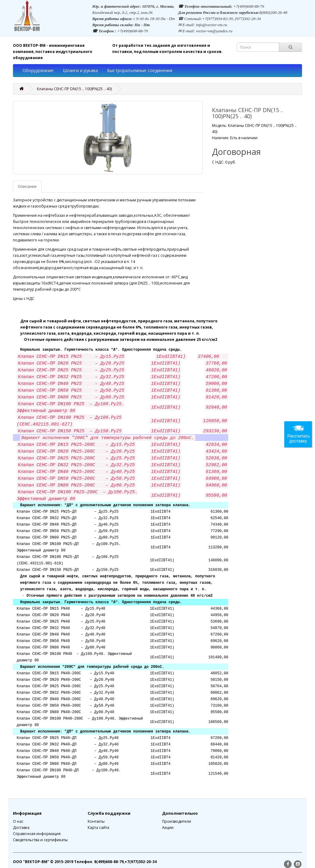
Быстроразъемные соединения (140, 70)
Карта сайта (98, 828)
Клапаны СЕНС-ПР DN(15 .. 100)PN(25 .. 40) (74, 89)
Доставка (21, 828)
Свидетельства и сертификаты (40, 840)
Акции (168, 828)
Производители (177, 821)
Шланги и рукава (80, 70)
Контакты (96, 821)
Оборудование (38, 70)
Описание (27, 186)
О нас (18, 821)
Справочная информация (37, 834)
